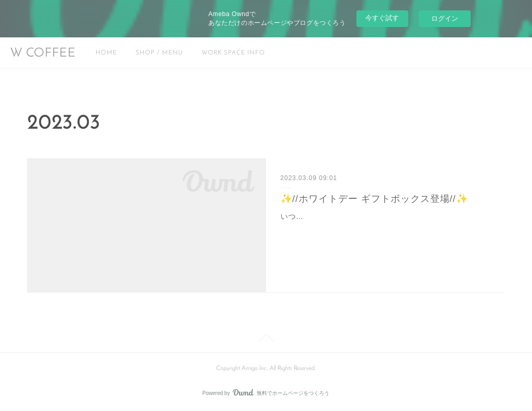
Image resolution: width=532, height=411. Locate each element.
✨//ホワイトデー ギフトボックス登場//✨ (374, 199)
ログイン (445, 18)
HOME (106, 53)
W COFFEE (43, 53)
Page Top (266, 340)
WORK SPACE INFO (233, 53)
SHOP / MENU (159, 53)
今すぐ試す (382, 18)
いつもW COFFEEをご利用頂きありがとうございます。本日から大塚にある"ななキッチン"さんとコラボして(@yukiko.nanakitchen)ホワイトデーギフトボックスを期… (385, 229)
